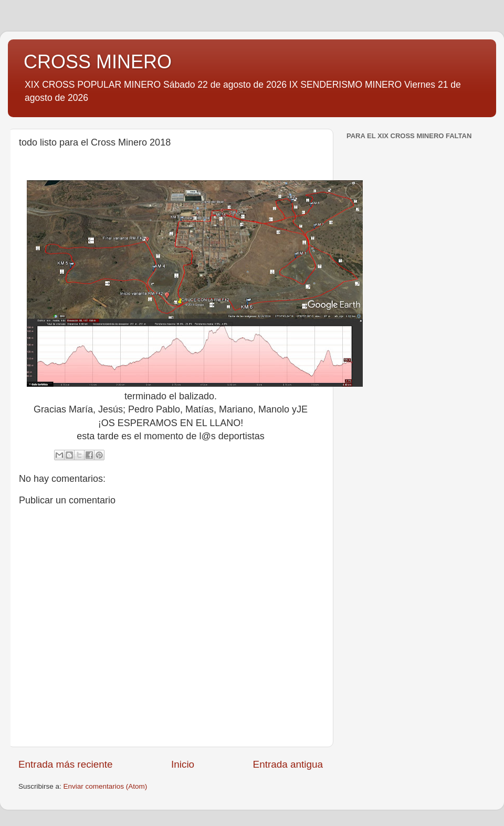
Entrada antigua (288, 764)
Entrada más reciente (66, 764)
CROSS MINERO (98, 62)
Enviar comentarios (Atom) (106, 786)
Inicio (183, 764)
